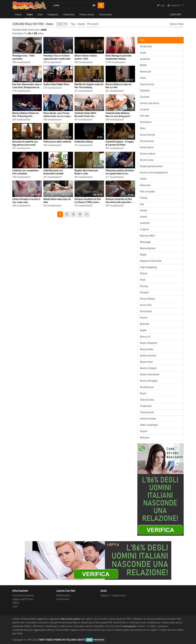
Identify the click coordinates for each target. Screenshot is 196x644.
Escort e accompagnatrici (154, 173)
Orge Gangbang (148, 267)
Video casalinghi (149, 425)
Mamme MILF (147, 236)
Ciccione (145, 97)
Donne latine (147, 147)
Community (105, 15)
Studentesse (147, 387)
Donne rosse (147, 160)
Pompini (144, 292)
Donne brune (147, 141)
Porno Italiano (147, 299)
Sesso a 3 (145, 337)
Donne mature (148, 154)
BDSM (143, 65)
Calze (143, 78)
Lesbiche (145, 223)
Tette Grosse (147, 400)
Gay (142, 204)
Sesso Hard (146, 362)
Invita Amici (63, 599)
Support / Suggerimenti (113, 595)
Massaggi (145, 242)
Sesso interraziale (150, 374)
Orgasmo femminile (151, 261)
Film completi (147, 192)
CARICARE (175, 15)
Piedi (143, 280)
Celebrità (145, 91)
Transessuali (147, 412)
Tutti (142, 40)
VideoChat (69, 15)
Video (30, 15)
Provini (144, 318)
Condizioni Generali (23, 595)
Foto (40, 15)
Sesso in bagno (148, 368)
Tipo (73, 24)
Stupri (143, 393)
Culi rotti (144, 116)
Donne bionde (147, 135)
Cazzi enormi (147, 84)
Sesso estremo (148, 356)
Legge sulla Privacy (23, 599)
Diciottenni (146, 122)
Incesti (143, 217)
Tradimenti (146, 406)
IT (183, 5)
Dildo (143, 128)
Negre (143, 255)
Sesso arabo (147, 349)
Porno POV (146, 305)
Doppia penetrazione (151, 166)
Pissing (144, 286)
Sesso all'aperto (149, 343)
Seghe (143, 330)
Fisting (144, 198)
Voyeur (144, 431)
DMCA (16, 603)
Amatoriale (146, 46)
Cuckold (144, 109)
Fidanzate (145, 185)
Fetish (143, 179)
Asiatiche (145, 59)
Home (18, 15)
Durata (81, 24)
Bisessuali (145, 72)
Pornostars (146, 311)
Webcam (145, 438)
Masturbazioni (148, 248)
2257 (15, 607)
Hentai (143, 210)
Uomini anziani (148, 419)
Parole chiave (87, 15)
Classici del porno (150, 103)
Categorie (53, 15)
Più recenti (93, 24)
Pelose (144, 274)
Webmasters (63, 595)
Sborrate (145, 324)
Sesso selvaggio (149, 381)
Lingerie (144, 229)
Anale (143, 53)
